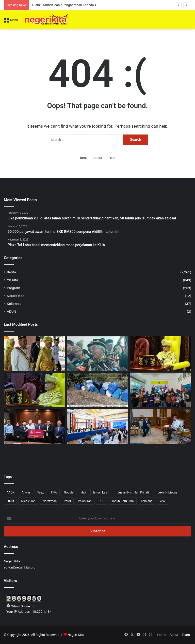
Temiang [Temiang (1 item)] (147, 501)
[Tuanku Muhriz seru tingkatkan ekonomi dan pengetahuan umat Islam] (34, 390)
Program (13, 288)
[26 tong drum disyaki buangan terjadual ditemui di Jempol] (98, 390)
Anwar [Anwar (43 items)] (26, 492)
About (98, 158)
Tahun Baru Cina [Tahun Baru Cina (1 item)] (123, 501)
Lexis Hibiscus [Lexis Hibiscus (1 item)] (167, 492)
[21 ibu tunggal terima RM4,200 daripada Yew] (161, 390)
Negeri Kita (76, 635)
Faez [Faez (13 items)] (40, 492)
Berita (11, 272)
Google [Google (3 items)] (69, 492)
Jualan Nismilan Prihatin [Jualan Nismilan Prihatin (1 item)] (134, 492)
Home (83, 158)
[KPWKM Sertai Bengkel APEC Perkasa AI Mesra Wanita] (98, 426)
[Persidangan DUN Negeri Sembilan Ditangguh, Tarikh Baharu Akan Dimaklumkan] (98, 353)
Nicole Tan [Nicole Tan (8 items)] (28, 501)
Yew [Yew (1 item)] (162, 501)
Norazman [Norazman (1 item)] (50, 501)
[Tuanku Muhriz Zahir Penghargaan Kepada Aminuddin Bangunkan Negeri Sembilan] (34, 353)
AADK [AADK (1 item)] (11, 492)
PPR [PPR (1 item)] (102, 501)
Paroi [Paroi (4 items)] (67, 501)
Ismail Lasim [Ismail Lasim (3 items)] (102, 492)
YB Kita (12, 280)
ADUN (11, 311)
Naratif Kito (16, 296)
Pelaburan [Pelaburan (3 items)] (85, 501)
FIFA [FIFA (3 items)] (54, 492)
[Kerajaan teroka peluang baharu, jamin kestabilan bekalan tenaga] (161, 426)
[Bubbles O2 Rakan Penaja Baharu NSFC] (34, 426)
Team (112, 158)
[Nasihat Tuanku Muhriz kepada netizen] (161, 353)
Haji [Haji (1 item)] (83, 492)
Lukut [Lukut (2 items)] (10, 501)
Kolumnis (14, 304)
